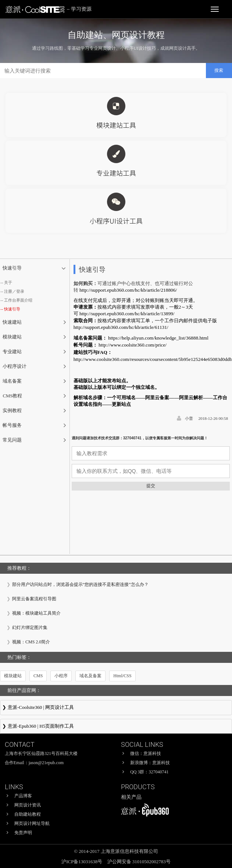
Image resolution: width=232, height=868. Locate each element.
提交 (151, 486)
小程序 (61, 676)
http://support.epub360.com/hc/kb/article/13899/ (127, 314)
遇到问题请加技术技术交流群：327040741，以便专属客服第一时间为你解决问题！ (140, 438)
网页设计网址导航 (32, 823)
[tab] (35, 268)
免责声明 (23, 833)
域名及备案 (90, 676)
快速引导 (12, 309)
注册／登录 (14, 291)
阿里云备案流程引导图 (34, 599)
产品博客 (23, 796)
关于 (8, 282)
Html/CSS (122, 676)
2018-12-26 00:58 (213, 418)
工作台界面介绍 (18, 300)
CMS (38, 676)
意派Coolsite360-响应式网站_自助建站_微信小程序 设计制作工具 (116, 708)
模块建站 (13, 676)
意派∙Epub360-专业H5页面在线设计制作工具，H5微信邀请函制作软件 (116, 727)
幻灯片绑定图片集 (30, 628)
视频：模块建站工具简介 (36, 613)
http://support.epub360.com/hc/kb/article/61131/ (121, 327)
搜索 (219, 70)
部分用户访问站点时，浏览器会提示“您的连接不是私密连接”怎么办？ (80, 584)
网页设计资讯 (28, 805)
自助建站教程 (28, 814)
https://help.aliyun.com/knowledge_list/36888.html (158, 338)
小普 (189, 418)
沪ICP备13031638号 (82, 862)
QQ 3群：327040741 (149, 772)
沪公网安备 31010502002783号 (139, 862)
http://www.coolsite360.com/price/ (133, 345)
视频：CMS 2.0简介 (31, 642)
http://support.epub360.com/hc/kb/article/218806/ (128, 290)
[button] (35, 268)
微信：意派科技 (146, 753)
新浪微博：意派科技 (150, 763)
